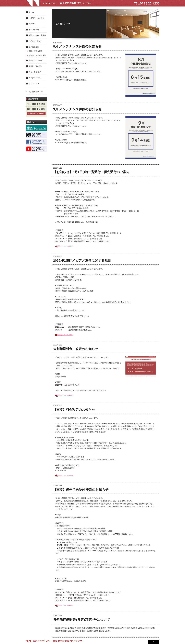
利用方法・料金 (35, 41)
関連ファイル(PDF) (66, 246)
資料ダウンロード (36, 60)
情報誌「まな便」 (36, 66)
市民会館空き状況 (36, 51)
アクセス (32, 24)
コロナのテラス (35, 78)
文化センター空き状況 (37, 55)
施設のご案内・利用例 (37, 35)
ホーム (31, 12)
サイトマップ (34, 84)
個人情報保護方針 (36, 92)
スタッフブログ (35, 72)
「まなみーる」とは (36, 18)
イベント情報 (34, 30)
